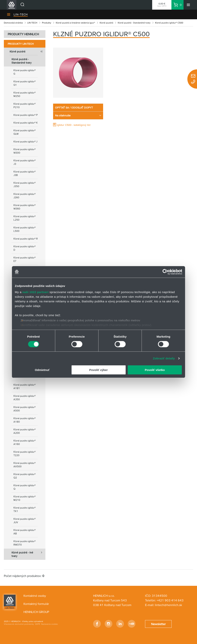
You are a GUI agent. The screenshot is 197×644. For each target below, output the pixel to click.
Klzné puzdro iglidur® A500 (25, 409)
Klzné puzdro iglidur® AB (25, 532)
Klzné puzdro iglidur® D (25, 248)
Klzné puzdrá (106, 23)
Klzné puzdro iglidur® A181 (25, 386)
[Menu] (188, 5)
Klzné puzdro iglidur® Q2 (25, 476)
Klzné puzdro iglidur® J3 (25, 162)
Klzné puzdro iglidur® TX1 (25, 509)
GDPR (38, 624)
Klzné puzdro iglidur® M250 (25, 94)
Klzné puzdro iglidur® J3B (25, 173)
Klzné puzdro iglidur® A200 (25, 431)
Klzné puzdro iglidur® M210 (25, 498)
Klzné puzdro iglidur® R (26, 239)
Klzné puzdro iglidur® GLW (25, 132)
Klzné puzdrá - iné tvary (28, 553)
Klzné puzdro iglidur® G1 (25, 83)
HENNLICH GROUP (36, 612)
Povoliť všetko (155, 370)
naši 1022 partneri (35, 292)
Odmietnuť (42, 370)
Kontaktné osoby (35, 596)
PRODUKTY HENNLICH (23, 34)
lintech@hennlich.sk (168, 605)
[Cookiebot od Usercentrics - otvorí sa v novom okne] (165, 272)
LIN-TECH (21, 14)
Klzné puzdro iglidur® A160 (25, 442)
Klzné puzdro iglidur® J (25, 142)
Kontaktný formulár (36, 604)
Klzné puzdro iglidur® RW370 (25, 543)
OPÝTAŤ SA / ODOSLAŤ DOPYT (74, 108)
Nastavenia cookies (50, 624)
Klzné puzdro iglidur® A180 (25, 420)
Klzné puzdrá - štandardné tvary (134, 23)
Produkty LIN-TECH (21, 44)
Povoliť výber (98, 370)
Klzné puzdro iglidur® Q (25, 487)
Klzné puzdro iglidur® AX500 (25, 465)
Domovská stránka (13, 23)
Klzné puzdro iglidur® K (26, 123)
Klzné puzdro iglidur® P (26, 115)
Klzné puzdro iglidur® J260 (25, 196)
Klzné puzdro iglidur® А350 (25, 398)
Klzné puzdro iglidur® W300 (25, 151)
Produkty (47, 23)
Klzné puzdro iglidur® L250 (25, 218)
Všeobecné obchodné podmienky (19, 624)
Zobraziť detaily (164, 358)
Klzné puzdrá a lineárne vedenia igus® (75, 23)
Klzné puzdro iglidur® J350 (25, 185)
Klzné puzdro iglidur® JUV (25, 521)
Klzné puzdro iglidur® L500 (25, 229)
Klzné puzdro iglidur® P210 (25, 106)
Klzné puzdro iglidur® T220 (25, 454)
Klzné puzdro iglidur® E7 (25, 259)
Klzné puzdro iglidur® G (25, 72)
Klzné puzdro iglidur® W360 (25, 207)
